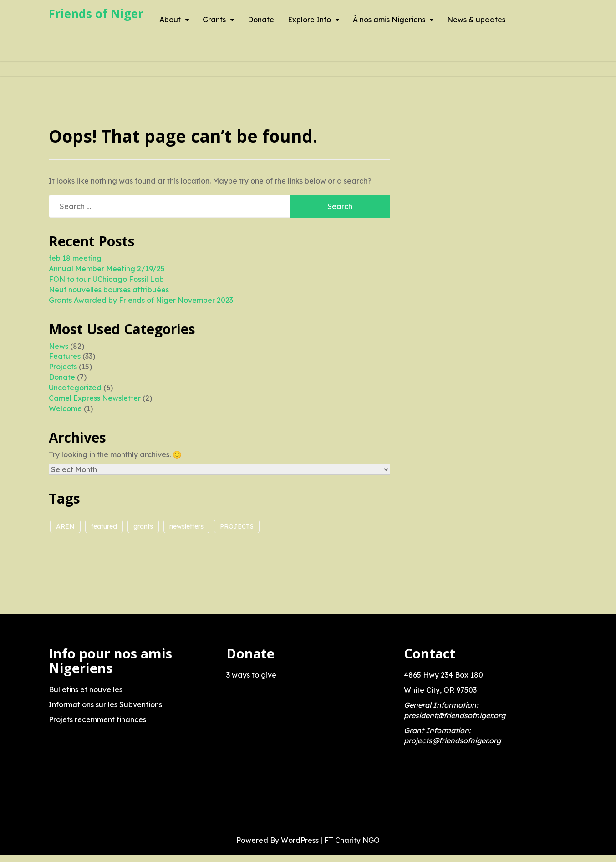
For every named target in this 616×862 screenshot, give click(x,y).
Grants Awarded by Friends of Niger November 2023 (141, 300)
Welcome (65, 408)
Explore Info (309, 20)
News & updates (476, 20)
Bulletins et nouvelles (86, 689)
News (59, 346)
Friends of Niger (96, 14)
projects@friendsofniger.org (452, 740)
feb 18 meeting (75, 258)
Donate (261, 20)
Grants (214, 20)
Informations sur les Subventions (105, 704)
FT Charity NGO (352, 840)
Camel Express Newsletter (95, 398)
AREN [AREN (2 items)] (65, 526)
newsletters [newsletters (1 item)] (186, 526)
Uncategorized (75, 388)
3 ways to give (251, 675)
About (170, 20)
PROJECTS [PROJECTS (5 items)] (237, 526)
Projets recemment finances (97, 719)
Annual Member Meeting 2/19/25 (107, 269)
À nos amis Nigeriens (389, 20)
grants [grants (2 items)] (143, 526)
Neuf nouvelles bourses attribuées (109, 290)
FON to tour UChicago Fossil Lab (106, 279)
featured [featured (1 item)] (104, 526)
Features (65, 356)
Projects (63, 367)
